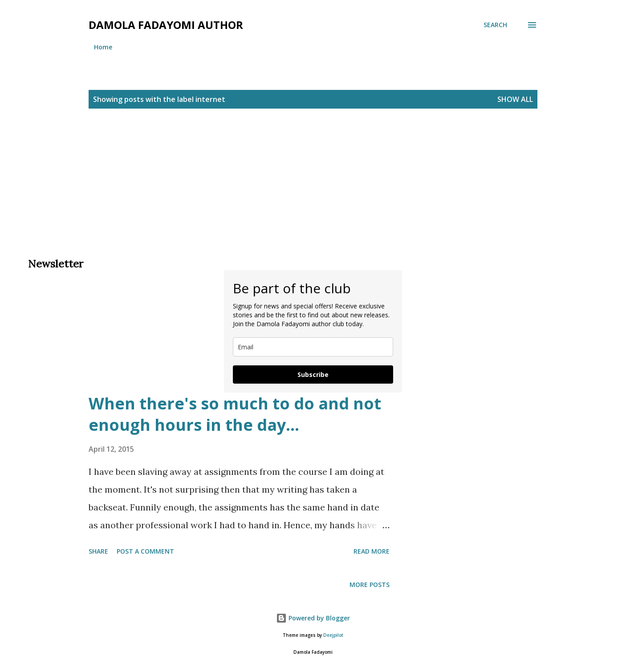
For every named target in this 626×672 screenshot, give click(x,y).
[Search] (495, 25)
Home (103, 47)
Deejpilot (333, 635)
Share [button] (98, 551)
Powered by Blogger (313, 618)
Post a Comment (145, 551)
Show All (515, 99)
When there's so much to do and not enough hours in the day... (235, 414)
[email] (313, 347)
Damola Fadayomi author (166, 25)
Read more (372, 551)
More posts (370, 585)
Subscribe (313, 374)
